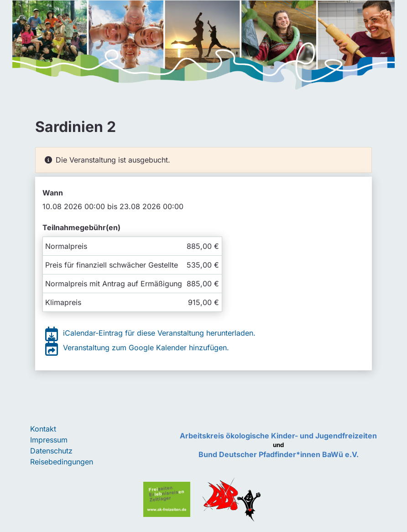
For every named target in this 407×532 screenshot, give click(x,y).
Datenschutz (51, 451)
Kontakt (43, 429)
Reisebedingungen (62, 462)
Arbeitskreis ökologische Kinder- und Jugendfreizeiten (278, 436)
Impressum (49, 440)
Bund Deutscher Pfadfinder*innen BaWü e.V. (279, 454)
